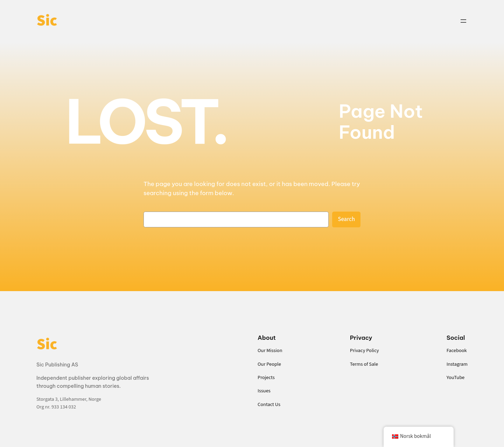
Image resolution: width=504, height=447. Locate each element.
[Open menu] (463, 21)
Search (346, 219)
